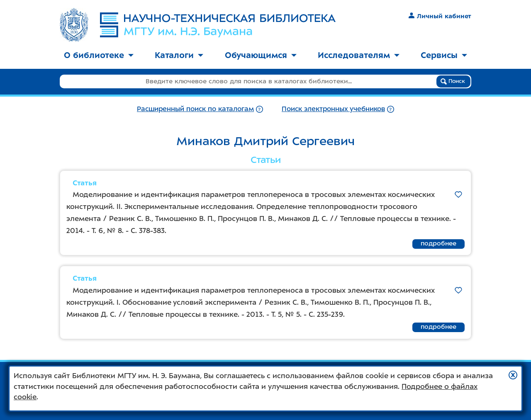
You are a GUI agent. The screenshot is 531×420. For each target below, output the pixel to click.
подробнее (438, 243)
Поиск (453, 81)
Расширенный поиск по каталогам (195, 109)
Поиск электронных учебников (333, 109)
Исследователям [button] (359, 55)
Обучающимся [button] (261, 55)
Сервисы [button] (444, 55)
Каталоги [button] (179, 55)
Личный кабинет (440, 16)
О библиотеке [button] (99, 55)
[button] (513, 375)
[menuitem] (99, 56)
